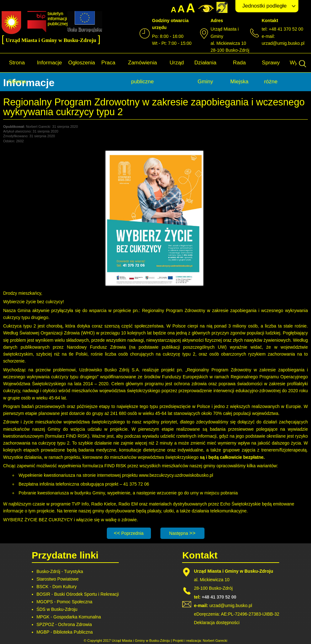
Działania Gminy (205, 72)
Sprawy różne (271, 72)
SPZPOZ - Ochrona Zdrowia (64, 624)
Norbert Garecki (215, 641)
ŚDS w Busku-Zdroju (57, 609)
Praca (108, 63)
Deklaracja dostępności (217, 623)
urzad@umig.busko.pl (283, 43)
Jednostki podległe (265, 6)
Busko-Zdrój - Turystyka (60, 571)
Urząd (177, 63)
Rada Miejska (239, 72)
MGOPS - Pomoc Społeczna (64, 602)
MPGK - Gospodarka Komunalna (69, 617)
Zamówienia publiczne (142, 72)
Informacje (49, 63)
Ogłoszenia (82, 63)
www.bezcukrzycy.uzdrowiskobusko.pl (176, 475)
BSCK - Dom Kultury (57, 587)
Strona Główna (17, 72)
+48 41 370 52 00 (219, 597)
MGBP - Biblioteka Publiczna (65, 632)
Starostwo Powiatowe (58, 579)
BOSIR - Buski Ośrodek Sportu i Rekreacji (78, 594)
